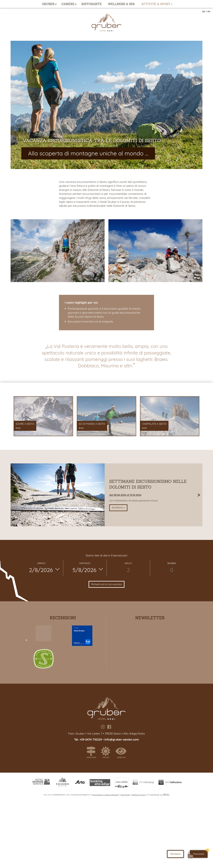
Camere (68, 4)
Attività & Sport (156, 4)
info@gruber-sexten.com (122, 739)
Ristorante (91, 4)
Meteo (107, 753)
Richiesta (175, 854)
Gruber (48, 4)
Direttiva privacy (139, 795)
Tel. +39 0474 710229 (88, 739)
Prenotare (199, 854)
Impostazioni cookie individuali (105, 795)
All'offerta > (118, 508)
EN (209, 12)
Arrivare (92, 753)
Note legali (125, 795)
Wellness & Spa (121, 4)
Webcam (122, 753)
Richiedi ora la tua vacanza (106, 584)
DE (204, 12)
